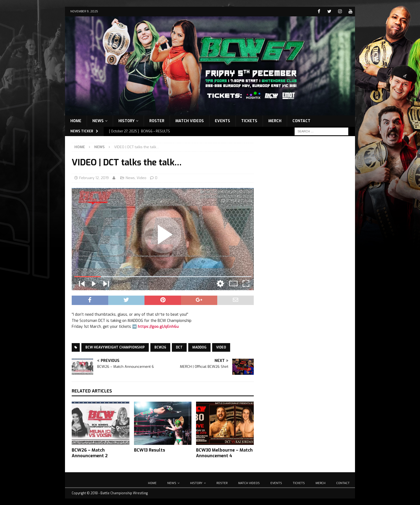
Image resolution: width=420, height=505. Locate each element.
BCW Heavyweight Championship (115, 347)
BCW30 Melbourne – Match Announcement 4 (224, 453)
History (126, 121)
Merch (275, 121)
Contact (301, 121)
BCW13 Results (150, 450)
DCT (179, 347)
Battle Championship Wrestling (124, 493)
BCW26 (160, 347)
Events (222, 121)
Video (142, 178)
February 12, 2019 (94, 178)
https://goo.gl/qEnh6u (158, 326)
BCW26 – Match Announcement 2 (90, 453)
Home (76, 121)
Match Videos (190, 121)
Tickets (249, 121)
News (98, 121)
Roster (157, 121)
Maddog (199, 347)
